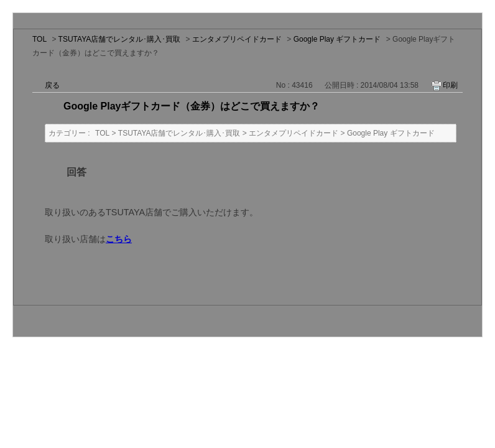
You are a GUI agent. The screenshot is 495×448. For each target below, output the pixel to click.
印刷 (450, 85)
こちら (119, 239)
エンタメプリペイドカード (237, 39)
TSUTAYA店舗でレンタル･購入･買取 (120, 39)
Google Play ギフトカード (337, 39)
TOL (39, 39)
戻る (52, 85)
